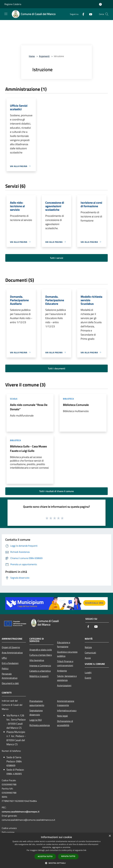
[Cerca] (107, 14)
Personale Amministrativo (10, 676)
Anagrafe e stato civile (41, 650)
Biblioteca (68, 399)
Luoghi (88, 672)
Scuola (14, 399)
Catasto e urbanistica (40, 671)
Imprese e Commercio (40, 666)
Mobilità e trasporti (39, 676)
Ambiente (62, 671)
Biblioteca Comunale (76, 405)
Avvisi (88, 658)
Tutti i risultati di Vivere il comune (56, 491)
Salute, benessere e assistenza (67, 678)
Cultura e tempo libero (41, 655)
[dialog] (56, 850)
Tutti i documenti (57, 368)
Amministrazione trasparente (66, 703)
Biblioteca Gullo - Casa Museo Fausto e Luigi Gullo (28, 449)
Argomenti (44, 56)
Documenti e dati (10, 683)
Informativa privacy (67, 710)
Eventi (88, 678)
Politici (5, 668)
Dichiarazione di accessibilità (65, 723)
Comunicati (90, 653)
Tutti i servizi (57, 258)
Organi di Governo (11, 647)
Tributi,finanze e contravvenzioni (65, 663)
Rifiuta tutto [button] (68, 856)
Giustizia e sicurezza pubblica (67, 654)
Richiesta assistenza (40, 725)
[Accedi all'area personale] (100, 4)
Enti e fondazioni (10, 663)
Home (32, 56)
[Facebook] (82, 14)
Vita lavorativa (37, 660)
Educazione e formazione (64, 644)
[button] (56, 863)
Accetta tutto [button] (45, 856)
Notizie (88, 647)
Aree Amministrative (12, 653)
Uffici (4, 658)
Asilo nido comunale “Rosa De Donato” (29, 407)
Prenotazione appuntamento (37, 703)
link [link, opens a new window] (85, 850)
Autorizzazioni (64, 685)
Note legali (62, 716)
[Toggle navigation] (6, 14)
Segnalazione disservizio (36, 713)
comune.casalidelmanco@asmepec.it (21, 812)
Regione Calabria (13, 4)
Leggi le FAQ (36, 720)
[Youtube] (89, 14)
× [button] (110, 836)
